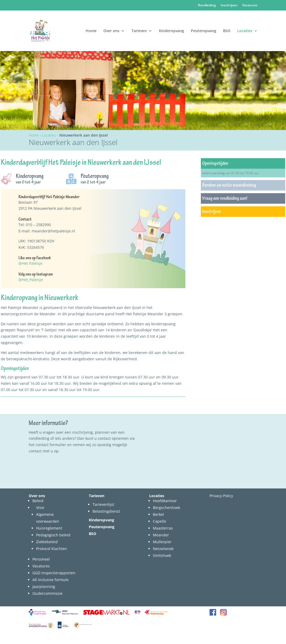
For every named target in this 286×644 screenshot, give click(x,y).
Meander (161, 535)
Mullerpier (162, 542)
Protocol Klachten (52, 549)
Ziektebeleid (47, 542)
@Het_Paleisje (31, 280)
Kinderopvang (171, 31)
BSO (227, 31)
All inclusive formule (50, 580)
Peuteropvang (203, 31)
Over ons (111, 31)
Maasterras (163, 528)
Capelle (159, 521)
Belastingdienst (106, 511)
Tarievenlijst (103, 504)
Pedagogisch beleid (53, 535)
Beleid (38, 501)
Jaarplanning (44, 586)
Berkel (158, 514)
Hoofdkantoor (165, 501)
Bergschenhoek (166, 508)
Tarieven (139, 31)
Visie (40, 508)
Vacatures (250, 6)
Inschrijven (229, 6)
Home (91, 31)
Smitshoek (162, 555)
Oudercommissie (47, 593)
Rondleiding (207, 6)
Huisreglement (49, 528)
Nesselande (163, 549)
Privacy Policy (221, 496)
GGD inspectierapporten (54, 573)
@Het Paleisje (30, 263)
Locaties (245, 31)
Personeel (41, 559)
